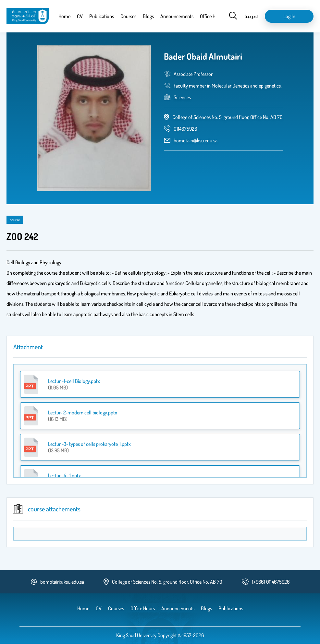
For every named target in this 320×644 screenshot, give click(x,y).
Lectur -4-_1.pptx (64, 475)
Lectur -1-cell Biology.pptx (74, 381)
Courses (128, 16)
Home (64, 16)
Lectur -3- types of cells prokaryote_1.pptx (89, 444)
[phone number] (185, 129)
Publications (102, 16)
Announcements (177, 16)
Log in (289, 16)
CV (80, 16)
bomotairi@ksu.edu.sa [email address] (196, 140)
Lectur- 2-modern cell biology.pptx (83, 412)
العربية (251, 16)
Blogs (148, 16)
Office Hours (212, 16)
